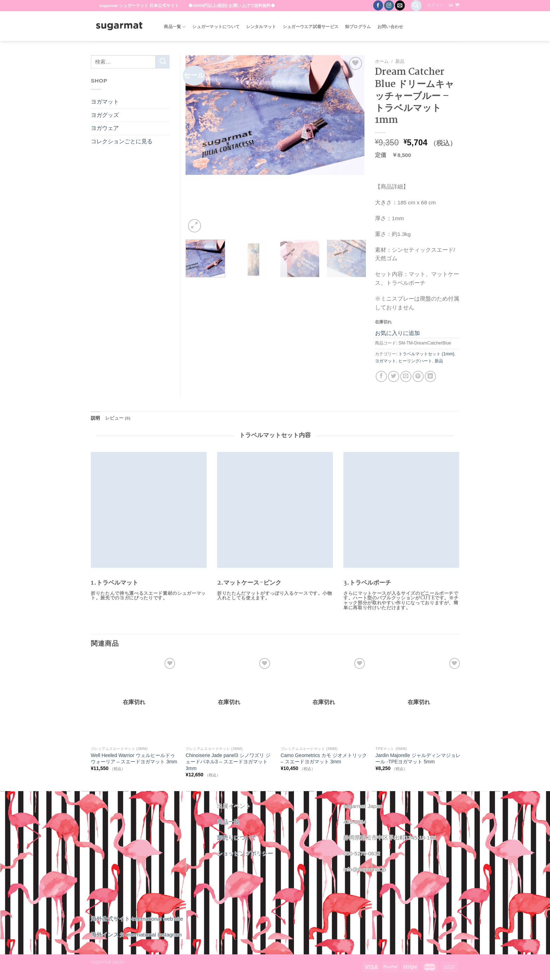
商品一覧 (175, 27)
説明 (95, 418)
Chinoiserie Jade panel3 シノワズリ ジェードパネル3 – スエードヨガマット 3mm (228, 762)
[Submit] (163, 62)
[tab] (95, 418)
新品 (400, 61)
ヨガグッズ (105, 115)
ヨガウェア (105, 128)
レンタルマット (261, 27)
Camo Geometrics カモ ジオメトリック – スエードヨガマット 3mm (324, 758)
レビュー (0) (116, 418)
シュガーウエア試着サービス (311, 27)
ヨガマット (385, 361)
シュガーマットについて (216, 27)
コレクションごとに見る (122, 141)
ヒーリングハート (415, 361)
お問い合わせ (390, 27)
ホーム (382, 61)
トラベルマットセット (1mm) (426, 354)
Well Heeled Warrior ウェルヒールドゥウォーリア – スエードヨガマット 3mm (134, 758)
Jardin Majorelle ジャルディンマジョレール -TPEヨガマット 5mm (418, 758)
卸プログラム (358, 27)
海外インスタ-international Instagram (136, 934)
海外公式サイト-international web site (137, 918)
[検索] (416, 6)
